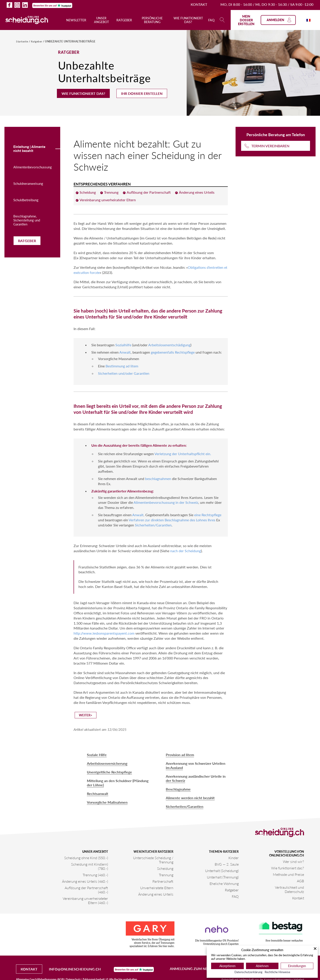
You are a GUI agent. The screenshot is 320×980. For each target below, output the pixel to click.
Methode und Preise (288, 874)
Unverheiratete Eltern (157, 888)
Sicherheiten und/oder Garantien (124, 373)
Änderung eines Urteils (156, 894)
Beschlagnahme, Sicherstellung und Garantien (27, 220)
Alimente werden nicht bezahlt (190, 798)
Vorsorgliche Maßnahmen (107, 802)
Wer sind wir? (293, 861)
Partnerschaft (163, 881)
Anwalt (125, 352)
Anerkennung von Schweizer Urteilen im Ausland (196, 765)
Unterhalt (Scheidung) (222, 871)
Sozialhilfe (123, 345)
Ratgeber (124, 20)
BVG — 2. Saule (227, 864)
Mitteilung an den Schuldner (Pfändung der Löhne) (118, 783)
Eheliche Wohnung (224, 883)
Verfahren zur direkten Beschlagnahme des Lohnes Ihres (172, 520)
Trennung (166, 875)
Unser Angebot (101, 20)
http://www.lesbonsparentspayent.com (104, 633)
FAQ (211, 20)
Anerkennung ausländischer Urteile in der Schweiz (196, 778)
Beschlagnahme (178, 789)
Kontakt (199, 4)
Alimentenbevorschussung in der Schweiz (166, 502)
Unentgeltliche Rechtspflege (109, 772)
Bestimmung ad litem (122, 366)
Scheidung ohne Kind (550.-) (86, 858)
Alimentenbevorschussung (33, 167)
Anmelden (279, 20)
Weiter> (86, 715)
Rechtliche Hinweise (277, 972)
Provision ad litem (180, 755)
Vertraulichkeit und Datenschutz (289, 889)
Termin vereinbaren (270, 146)
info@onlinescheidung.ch (75, 969)
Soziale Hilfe (97, 755)
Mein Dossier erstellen (246, 20)
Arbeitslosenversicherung (107, 763)
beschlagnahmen (158, 479)
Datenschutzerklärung (248, 972)
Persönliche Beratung (152, 20)
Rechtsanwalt (98, 794)
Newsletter (76, 20)
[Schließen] (315, 948)
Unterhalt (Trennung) (223, 877)
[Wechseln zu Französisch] (308, 20)
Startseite (22, 41)
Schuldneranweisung (28, 183)
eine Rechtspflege (208, 515)
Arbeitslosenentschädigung (169, 345)
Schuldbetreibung (26, 200)
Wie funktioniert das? (188, 20)
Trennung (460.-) (95, 875)
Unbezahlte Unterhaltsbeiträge (70, 41)
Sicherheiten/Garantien (153, 525)
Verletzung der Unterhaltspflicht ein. (183, 454)
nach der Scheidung (186, 551)
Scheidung (165, 868)
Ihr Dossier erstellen (142, 93)
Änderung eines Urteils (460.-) (85, 881)
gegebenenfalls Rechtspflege (173, 352)
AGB (300, 881)
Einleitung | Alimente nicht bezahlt (29, 149)
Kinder (234, 858)
